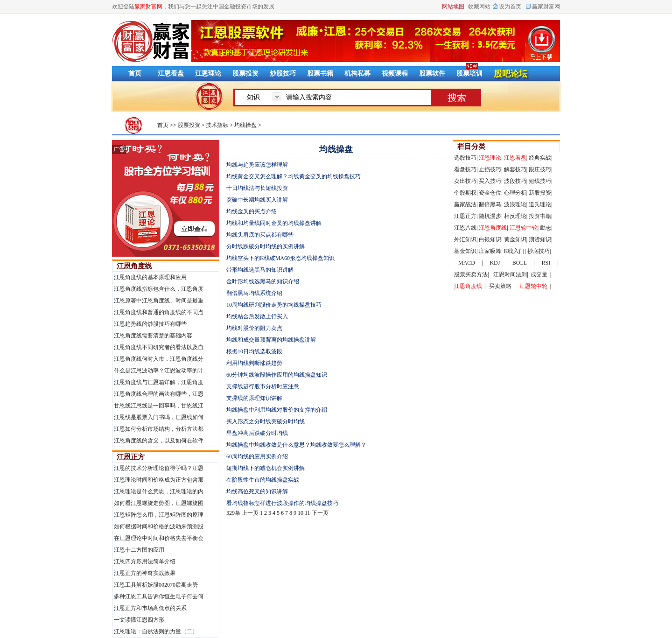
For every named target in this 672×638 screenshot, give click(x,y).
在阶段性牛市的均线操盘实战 (263, 480)
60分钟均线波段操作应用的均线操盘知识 (277, 375)
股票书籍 (320, 74)
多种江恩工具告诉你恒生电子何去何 (159, 596)
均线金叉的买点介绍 (252, 211)
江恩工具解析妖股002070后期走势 (156, 585)
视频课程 (395, 74)
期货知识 (540, 239)
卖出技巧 (465, 181)
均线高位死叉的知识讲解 (257, 491)
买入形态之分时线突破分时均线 (266, 421)
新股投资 (540, 193)
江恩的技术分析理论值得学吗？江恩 (159, 468)
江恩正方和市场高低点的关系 (150, 608)
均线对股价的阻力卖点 (254, 328)
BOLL (520, 263)
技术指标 (217, 125)
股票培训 (469, 74)
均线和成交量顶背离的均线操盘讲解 (271, 340)
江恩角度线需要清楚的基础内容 (153, 336)
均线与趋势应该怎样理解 (257, 165)
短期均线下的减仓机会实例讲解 (266, 468)
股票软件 (432, 74)
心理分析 (515, 193)
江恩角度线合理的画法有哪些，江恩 (159, 394)
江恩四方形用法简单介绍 (145, 561)
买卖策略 (500, 286)
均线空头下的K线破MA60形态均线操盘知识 (280, 258)
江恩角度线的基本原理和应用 (150, 277)
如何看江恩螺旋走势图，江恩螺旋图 (159, 503)
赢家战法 (465, 204)
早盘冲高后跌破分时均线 (257, 433)
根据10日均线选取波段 (254, 351)
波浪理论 (515, 204)
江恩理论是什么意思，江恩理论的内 (159, 491)
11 (308, 513)
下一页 (320, 513)
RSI (546, 263)
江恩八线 (465, 228)
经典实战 (540, 158)
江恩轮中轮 (524, 228)
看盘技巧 (465, 169)
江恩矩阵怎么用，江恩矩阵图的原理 (159, 515)
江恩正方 (131, 457)
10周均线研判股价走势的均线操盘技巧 (274, 305)
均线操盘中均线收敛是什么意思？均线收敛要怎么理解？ (296, 445)
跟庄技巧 (540, 169)
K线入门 (514, 251)
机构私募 (357, 74)
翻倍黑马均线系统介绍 (254, 293)
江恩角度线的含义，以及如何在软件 (159, 441)
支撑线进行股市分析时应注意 (263, 386)
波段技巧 (515, 181)
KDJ (495, 263)
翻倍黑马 (490, 204)
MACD (467, 263)
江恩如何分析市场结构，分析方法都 (159, 429)
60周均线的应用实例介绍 (257, 456)
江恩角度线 (134, 266)
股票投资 (245, 74)
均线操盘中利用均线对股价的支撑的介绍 (277, 410)
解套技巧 (515, 169)
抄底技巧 (539, 251)
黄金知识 (515, 239)
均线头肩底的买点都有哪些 (260, 235)
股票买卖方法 (471, 274)
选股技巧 (465, 158)
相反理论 (515, 216)
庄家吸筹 (490, 251)
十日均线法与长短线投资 (257, 188)
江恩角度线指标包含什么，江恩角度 (159, 289)
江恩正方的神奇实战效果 (145, 573)
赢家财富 (150, 41)
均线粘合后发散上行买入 (257, 316)
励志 (546, 228)
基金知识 (465, 251)
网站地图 (453, 7)
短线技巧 (540, 181)
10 (301, 513)
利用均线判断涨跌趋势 (254, 363)
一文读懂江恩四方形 (139, 620)
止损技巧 (490, 169)
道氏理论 (540, 204)
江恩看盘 (171, 74)
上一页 (250, 513)
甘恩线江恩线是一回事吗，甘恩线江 (159, 406)
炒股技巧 (283, 74)
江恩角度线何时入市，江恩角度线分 (159, 359)
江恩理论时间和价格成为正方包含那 (159, 480)
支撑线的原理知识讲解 (254, 398)
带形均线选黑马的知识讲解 (260, 270)
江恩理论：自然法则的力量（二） (156, 631)
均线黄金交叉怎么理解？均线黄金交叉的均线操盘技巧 (294, 176)
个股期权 (465, 193)
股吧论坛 (511, 74)
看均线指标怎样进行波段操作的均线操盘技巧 (282, 503)
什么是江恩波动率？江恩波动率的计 (159, 371)
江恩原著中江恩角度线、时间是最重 (159, 301)
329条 (233, 513)
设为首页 (510, 7)
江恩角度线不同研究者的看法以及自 (159, 347)
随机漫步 (490, 216)
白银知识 (490, 239)
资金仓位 (490, 193)
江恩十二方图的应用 (139, 550)
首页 (163, 125)
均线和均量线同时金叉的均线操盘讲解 (274, 223)
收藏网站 (479, 7)
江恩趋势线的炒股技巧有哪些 (150, 324)
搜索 (457, 98)
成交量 (539, 274)
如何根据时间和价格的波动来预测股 (159, 526)
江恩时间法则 (510, 274)
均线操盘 (245, 125)
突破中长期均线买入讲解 (257, 200)
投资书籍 (540, 216)
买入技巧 (490, 181)
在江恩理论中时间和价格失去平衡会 (159, 538)
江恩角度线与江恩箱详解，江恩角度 (159, 382)
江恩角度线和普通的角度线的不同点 (159, 312)
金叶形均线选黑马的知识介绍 (263, 281)
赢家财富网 (546, 7)
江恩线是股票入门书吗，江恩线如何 (159, 417)
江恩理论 (208, 74)
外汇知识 (465, 239)
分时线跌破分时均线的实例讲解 (266, 246)
